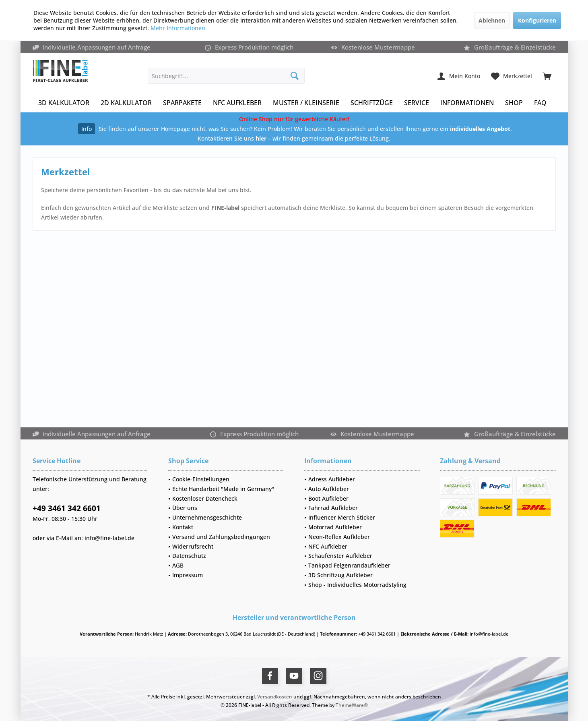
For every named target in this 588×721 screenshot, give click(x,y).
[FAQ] (540, 103)
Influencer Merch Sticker (342, 517)
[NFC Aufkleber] (237, 103)
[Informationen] (467, 103)
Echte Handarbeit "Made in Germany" (223, 489)
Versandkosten (275, 697)
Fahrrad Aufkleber (333, 508)
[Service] (417, 103)
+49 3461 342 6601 (67, 508)
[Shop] (514, 103)
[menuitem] (547, 76)
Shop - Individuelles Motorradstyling (357, 585)
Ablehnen (492, 20)
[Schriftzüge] (372, 103)
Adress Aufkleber (332, 479)
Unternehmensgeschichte (207, 517)
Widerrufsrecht (193, 546)
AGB (178, 565)
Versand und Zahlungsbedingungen (221, 537)
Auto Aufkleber (329, 489)
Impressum (188, 575)
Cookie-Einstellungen (201, 479)
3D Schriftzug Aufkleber (340, 575)
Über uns (185, 508)
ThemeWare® (352, 705)
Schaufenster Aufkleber (340, 556)
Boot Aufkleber (328, 498)
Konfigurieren (537, 20)
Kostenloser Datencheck (205, 498)
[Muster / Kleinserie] (306, 103)
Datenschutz (189, 556)
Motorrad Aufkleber (335, 527)
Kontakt (183, 527)
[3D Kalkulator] (64, 103)
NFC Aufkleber (328, 546)
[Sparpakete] (182, 103)
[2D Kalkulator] (126, 103)
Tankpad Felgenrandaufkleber (349, 565)
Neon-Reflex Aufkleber (339, 537)
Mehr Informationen (178, 28)
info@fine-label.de (109, 538)
